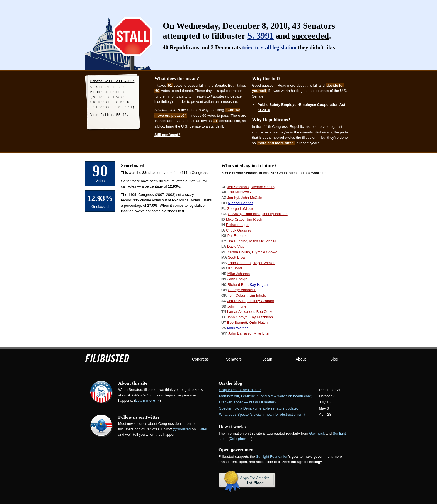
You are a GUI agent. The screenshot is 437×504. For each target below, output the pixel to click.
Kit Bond (235, 268)
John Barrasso (240, 333)
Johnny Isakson (275, 214)
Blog (334, 359)
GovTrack (317, 433)
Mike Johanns (239, 274)
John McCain (252, 198)
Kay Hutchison (261, 317)
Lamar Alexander (241, 312)
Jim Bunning (237, 241)
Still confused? (167, 135)
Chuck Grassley (239, 230)
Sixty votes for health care (240, 390)
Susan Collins (239, 252)
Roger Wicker (264, 263)
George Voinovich (242, 290)
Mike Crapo (235, 219)
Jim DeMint (236, 301)
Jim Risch (254, 219)
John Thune (237, 306)
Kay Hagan (259, 285)
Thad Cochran (239, 263)
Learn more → (147, 400)
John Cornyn (237, 317)
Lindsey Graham (261, 301)
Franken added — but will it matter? (248, 402)
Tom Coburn (238, 295)
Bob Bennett (237, 322)
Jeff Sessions (238, 187)
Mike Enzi (261, 333)
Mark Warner (238, 328)
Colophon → (240, 439)
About (301, 359)
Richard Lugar (237, 225)
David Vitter (236, 246)
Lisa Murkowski (240, 192)
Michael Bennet (240, 203)
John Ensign (237, 279)
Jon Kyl (233, 198)
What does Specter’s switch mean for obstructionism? (262, 414)
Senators (234, 359)
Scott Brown (238, 257)
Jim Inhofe (258, 295)
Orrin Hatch (258, 322)
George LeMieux (240, 209)
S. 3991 (260, 36)
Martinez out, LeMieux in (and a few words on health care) (266, 396)
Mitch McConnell (263, 241)
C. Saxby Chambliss (244, 214)
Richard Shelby (263, 187)
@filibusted (182, 429)
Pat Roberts (237, 236)
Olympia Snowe (265, 252)
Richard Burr (237, 285)
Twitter (202, 429)
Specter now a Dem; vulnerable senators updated (259, 408)
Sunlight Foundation (272, 456)
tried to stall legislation (269, 47)
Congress (200, 359)
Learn (267, 359)
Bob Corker (266, 312)
